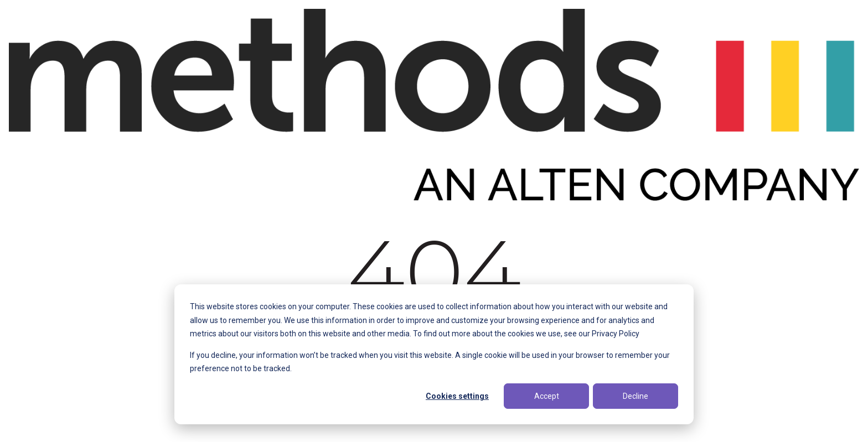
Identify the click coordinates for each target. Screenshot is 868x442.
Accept (547, 396)
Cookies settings (457, 396)
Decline (635, 396)
